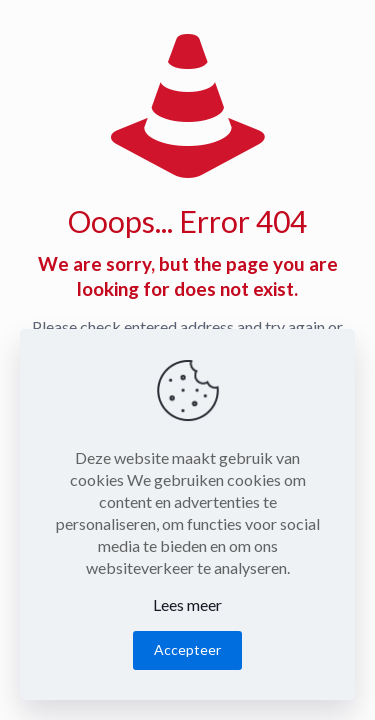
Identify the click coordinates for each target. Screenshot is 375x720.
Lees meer (187, 604)
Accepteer (187, 649)
